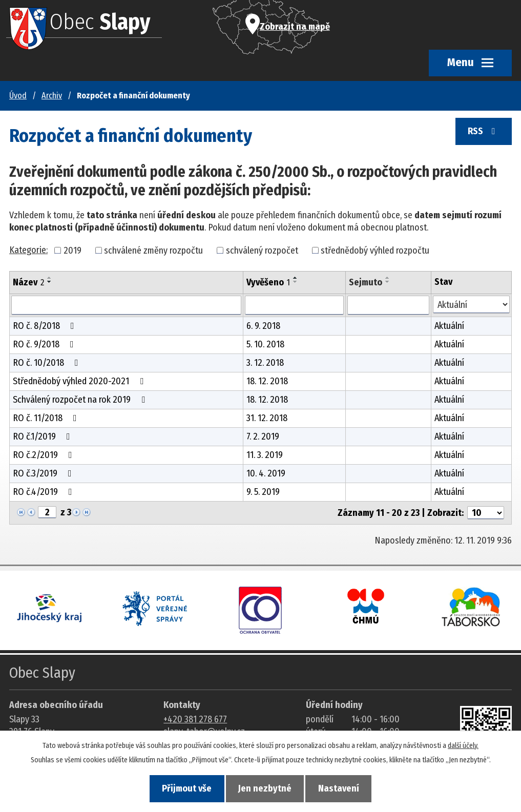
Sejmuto (366, 282)
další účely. (463, 745)
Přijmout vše (184, 788)
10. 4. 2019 (266, 473)
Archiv (52, 96)
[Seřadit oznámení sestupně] (50, 282)
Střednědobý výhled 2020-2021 (80, 381)
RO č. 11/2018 (47, 418)
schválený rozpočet (262, 250)
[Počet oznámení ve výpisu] (486, 513)
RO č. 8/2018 (46, 326)
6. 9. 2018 (263, 326)
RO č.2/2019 (45, 455)
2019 (72, 250)
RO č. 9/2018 (45, 344)
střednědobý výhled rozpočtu (375, 250)
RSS (483, 134)
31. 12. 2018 (267, 418)
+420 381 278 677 (195, 719)
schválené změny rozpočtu (153, 250)
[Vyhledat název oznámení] (126, 305)
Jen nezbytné (265, 788)
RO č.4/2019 (45, 492)
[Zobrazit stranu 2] (47, 512)
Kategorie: (28, 250)
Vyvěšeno (268, 282)
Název (28, 282)
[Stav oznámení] (471, 305)
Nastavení (341, 788)
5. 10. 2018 (265, 344)
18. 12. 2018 (267, 381)
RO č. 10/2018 (48, 363)
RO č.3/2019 (44, 473)
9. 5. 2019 (263, 492)
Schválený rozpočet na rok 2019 (81, 400)
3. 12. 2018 (265, 363)
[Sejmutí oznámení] (388, 305)
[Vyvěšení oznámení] (294, 305)
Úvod (18, 96)
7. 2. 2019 (263, 436)
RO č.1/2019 (44, 436)
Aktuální (449, 326)
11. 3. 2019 (265, 455)
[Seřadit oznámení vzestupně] (50, 278)
